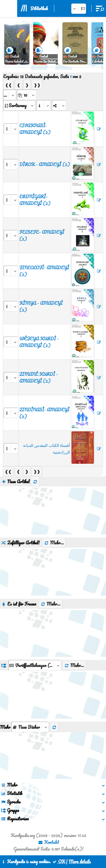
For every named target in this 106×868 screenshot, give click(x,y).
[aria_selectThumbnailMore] (30, 727)
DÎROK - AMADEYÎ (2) (45, 164)
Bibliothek (39, 8)
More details (80, 862)
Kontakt (49, 842)
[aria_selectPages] (9, 95)
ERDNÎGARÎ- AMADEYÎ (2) (35, 200)
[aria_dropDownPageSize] (26, 95)
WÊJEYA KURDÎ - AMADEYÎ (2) (39, 342)
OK (58, 862)
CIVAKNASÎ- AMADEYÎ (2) (35, 129)
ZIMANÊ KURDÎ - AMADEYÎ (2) (39, 377)
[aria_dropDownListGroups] (35, 665)
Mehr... (54, 543)
